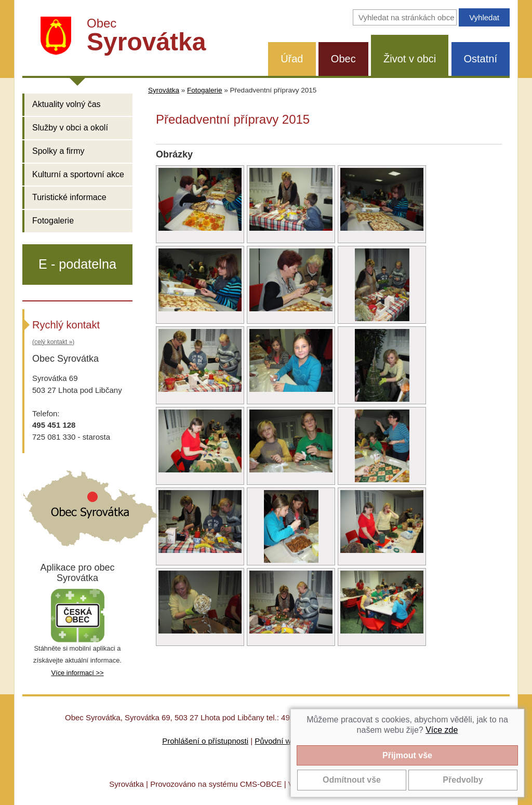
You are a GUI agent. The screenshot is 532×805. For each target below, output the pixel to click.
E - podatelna (77, 264)
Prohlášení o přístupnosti (205, 741)
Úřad (292, 59)
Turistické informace (69, 197)
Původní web (277, 741)
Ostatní (481, 59)
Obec (343, 59)
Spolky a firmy (58, 151)
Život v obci (410, 59)
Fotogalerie (53, 221)
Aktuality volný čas (66, 104)
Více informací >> (77, 673)
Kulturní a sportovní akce (78, 174)
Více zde (442, 730)
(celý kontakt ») (53, 342)
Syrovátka (164, 90)
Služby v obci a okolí (70, 128)
